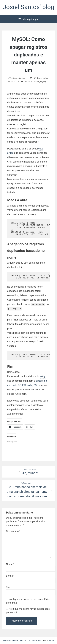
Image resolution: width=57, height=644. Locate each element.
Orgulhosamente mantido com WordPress (23, 640)
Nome (10, 564)
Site (8, 587)
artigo (43, 376)
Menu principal (28, 19)
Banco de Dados (32, 81)
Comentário (13, 531)
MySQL (44, 81)
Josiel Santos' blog (29, 7)
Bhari (51, 640)
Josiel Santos (19, 78)
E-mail (10, 576)
